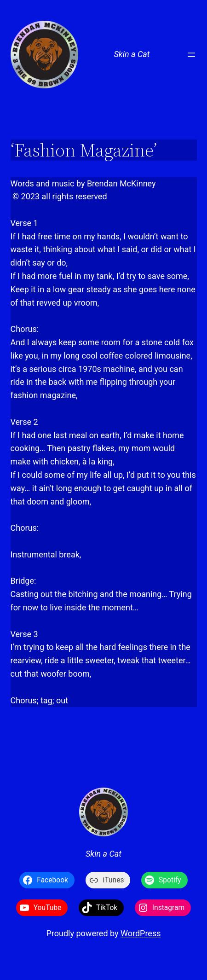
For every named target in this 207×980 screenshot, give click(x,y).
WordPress (141, 933)
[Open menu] (191, 55)
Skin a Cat (132, 54)
